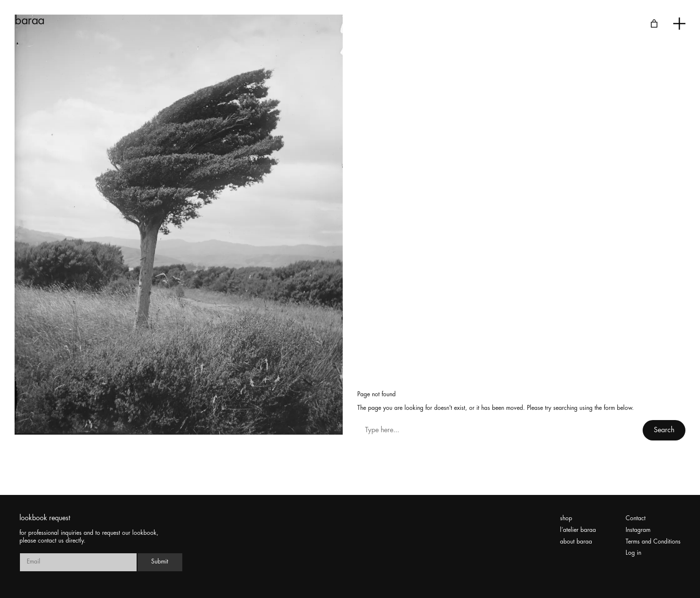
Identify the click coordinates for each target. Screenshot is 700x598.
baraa (30, 21)
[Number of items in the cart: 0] (654, 24)
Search (664, 430)
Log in (633, 553)
